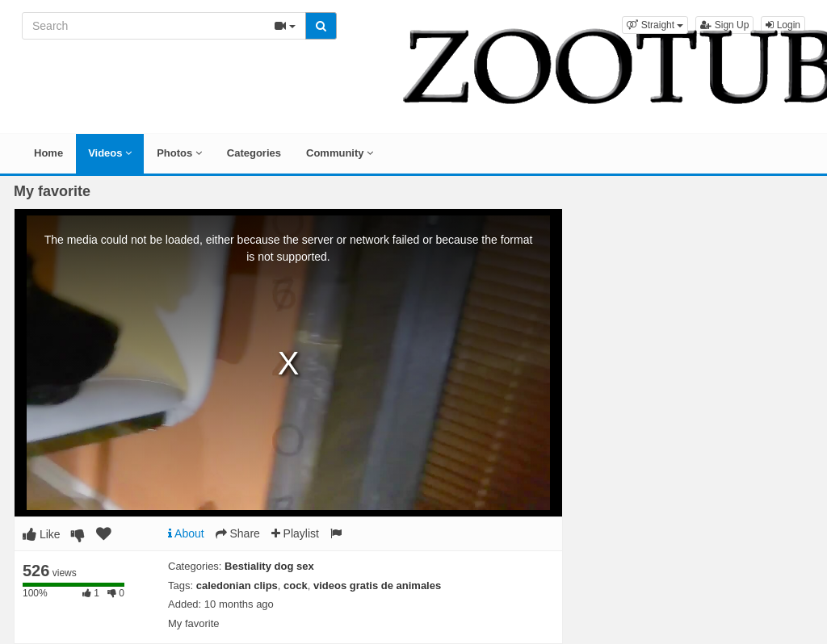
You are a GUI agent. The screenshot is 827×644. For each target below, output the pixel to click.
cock (296, 585)
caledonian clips (237, 585)
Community (340, 153)
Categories (254, 153)
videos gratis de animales (377, 585)
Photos (179, 153)
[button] (655, 25)
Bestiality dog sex (269, 566)
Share (238, 533)
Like (42, 534)
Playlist (295, 533)
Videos (110, 153)
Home (48, 153)
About (186, 533)
